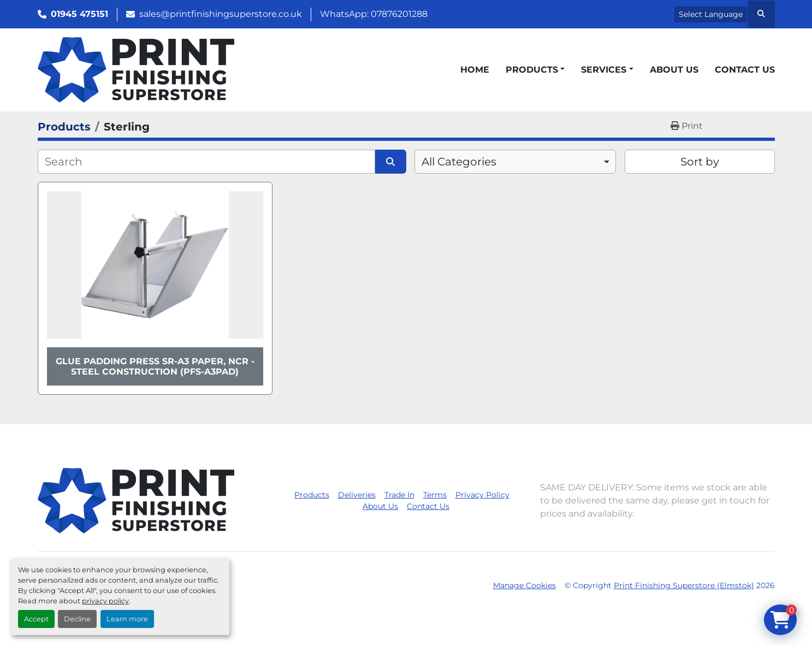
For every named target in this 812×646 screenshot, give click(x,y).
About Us (674, 70)
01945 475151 (79, 14)
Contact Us (745, 70)
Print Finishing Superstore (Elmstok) (684, 585)
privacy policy (105, 601)
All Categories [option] (459, 162)
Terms (435, 495)
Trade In (399, 495)
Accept (36, 619)
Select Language (711, 14)
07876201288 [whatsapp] (399, 14)
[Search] (207, 162)
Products (532, 70)
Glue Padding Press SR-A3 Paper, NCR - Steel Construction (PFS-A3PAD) (155, 366)
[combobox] (515, 162)
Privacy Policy (482, 495)
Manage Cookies (524, 585)
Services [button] (604, 70)
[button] (535, 70)
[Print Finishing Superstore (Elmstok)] (136, 500)
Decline (77, 619)
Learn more (127, 619)
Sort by (700, 162)
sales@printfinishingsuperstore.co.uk (221, 14)
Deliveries (357, 495)
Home (475, 70)
